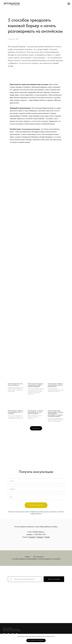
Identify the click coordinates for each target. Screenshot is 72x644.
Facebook (32, 537)
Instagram (40, 537)
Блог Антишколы (39, 557)
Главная (27, 557)
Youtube (47, 537)
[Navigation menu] (69, 4)
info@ (34, 532)
